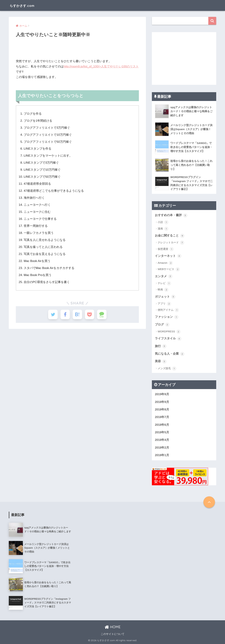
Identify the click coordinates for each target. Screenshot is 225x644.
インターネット (168, 256)
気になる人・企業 (170, 354)
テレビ (164, 283)
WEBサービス (169, 269)
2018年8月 (162, 410)
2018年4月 (162, 440)
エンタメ (164, 276)
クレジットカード (171, 243)
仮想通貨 (166, 249)
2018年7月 (162, 417)
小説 (163, 222)
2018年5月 (162, 432)
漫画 (163, 229)
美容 (161, 362)
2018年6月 (162, 425)
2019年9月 (162, 394)
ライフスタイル (168, 339)
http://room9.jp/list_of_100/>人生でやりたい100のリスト (101, 66)
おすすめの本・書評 (171, 215)
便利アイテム (168, 310)
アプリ (164, 304)
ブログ (162, 325)
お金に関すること (170, 236)
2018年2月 (162, 448)
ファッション (167, 317)
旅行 (161, 346)
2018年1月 (162, 455)
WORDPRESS (169, 332)
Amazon (165, 263)
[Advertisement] (184, 58)
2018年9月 (162, 402)
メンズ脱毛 (167, 369)
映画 (163, 290)
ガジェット (165, 297)
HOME (113, 627)
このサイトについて (113, 634)
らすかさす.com (26, 5)
